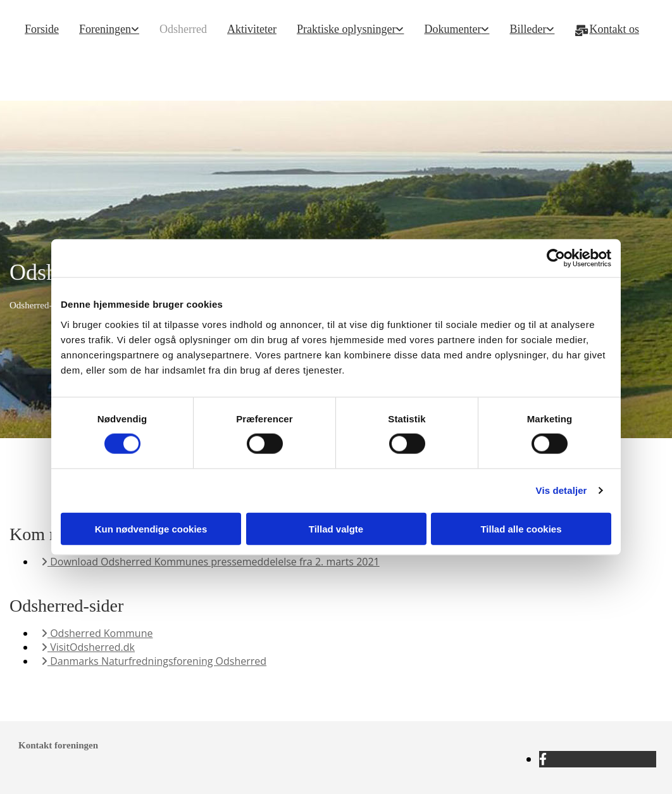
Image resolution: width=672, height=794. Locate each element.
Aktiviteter (252, 29)
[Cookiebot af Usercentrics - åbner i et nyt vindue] (556, 258)
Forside (42, 29)
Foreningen (105, 29)
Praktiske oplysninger (346, 29)
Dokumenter (452, 29)
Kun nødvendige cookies (151, 528)
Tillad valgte (336, 528)
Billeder (528, 29)
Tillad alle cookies (521, 528)
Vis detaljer (562, 490)
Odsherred (183, 29)
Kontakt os (607, 29)
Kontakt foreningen (58, 745)
